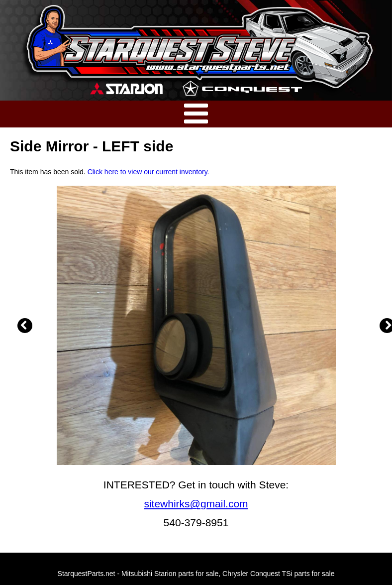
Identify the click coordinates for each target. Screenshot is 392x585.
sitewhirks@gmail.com (196, 504)
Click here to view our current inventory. (148, 172)
